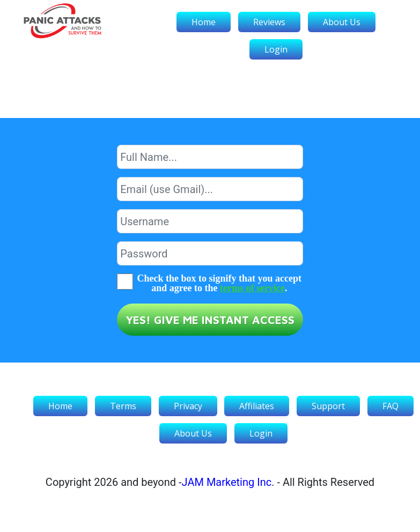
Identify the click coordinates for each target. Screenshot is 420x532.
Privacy (188, 406)
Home (204, 22)
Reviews (269, 22)
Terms (123, 406)
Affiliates (257, 406)
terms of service (252, 288)
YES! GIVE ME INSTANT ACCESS (210, 320)
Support (328, 406)
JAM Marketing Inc (227, 482)
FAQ (390, 406)
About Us (342, 22)
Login (276, 49)
